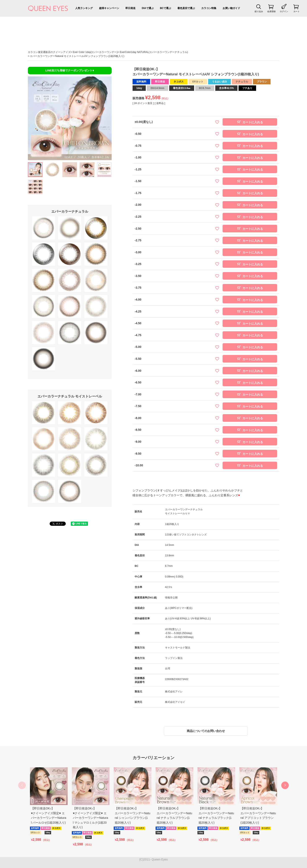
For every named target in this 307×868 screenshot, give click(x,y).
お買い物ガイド (231, 8)
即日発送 (130, 8)
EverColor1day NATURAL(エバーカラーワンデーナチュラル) (154, 52)
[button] (285, 785)
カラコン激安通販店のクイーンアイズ (49, 52)
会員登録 (271, 11)
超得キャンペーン (109, 8)
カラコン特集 (209, 8)
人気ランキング (84, 8)
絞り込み (259, 11)
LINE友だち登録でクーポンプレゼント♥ (70, 70)
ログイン (284, 11)
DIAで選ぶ (148, 8)
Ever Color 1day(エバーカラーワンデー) (95, 52)
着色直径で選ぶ (186, 8)
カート (297, 11)
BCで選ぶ (166, 8)
